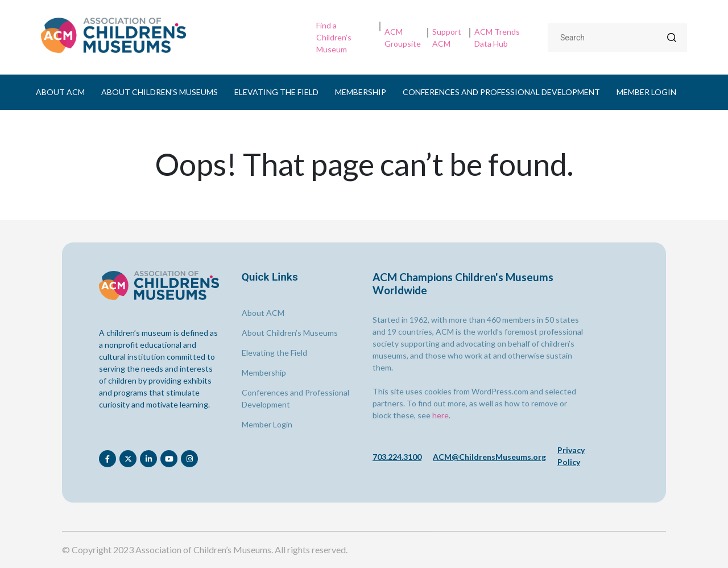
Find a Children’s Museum (334, 37)
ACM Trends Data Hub (497, 38)
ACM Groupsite (403, 38)
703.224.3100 (397, 457)
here (440, 415)
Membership (361, 92)
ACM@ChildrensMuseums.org (489, 457)
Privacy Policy (571, 456)
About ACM (60, 92)
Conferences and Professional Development (501, 92)
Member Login (646, 92)
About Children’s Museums (160, 92)
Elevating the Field (276, 92)
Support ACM (447, 38)
